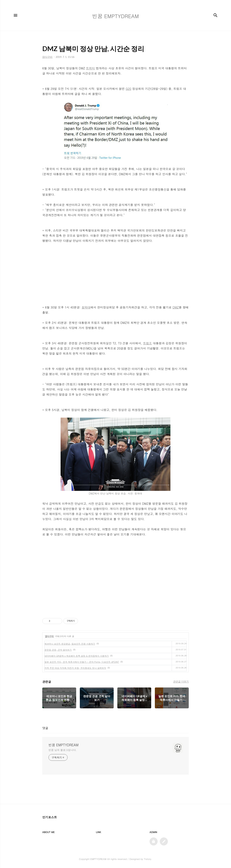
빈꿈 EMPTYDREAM (64, 745)
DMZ (176, 307)
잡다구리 (49, 636)
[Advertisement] (115, 274)
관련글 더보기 (181, 681)
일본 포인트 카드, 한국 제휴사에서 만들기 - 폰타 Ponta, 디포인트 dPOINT (82, 662)
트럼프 (148, 343)
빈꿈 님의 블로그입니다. (63, 750)
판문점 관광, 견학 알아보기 (58, 650)
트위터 (90, 68)
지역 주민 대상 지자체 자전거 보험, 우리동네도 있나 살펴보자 (75, 668)
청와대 (86, 307)
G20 (129, 89)
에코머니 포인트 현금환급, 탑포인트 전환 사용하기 (70, 644)
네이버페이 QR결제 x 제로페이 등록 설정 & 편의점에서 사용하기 (77, 656)
